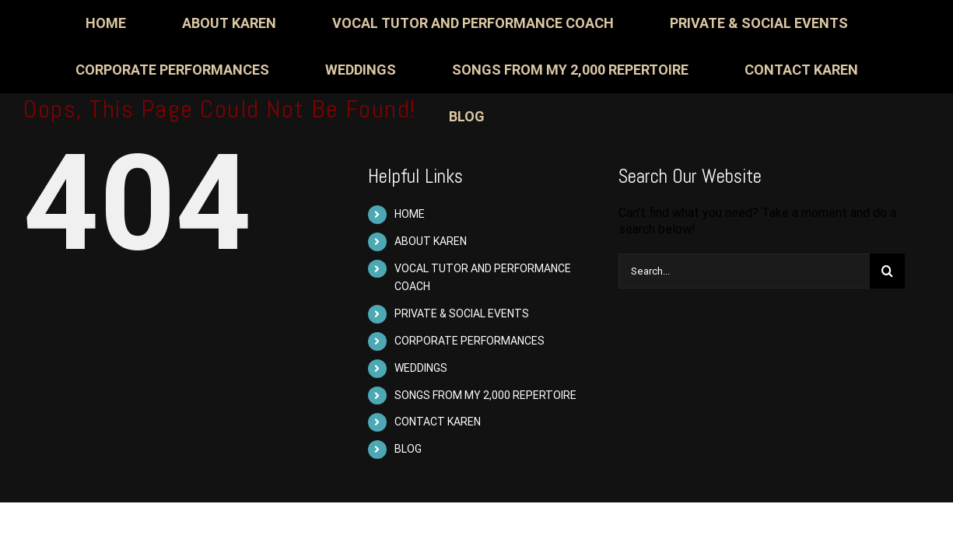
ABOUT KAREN (431, 241)
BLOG (408, 449)
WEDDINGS (421, 368)
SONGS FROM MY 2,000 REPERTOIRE (485, 395)
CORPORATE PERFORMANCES (469, 341)
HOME (410, 214)
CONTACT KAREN (438, 422)
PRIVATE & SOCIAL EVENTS (462, 313)
